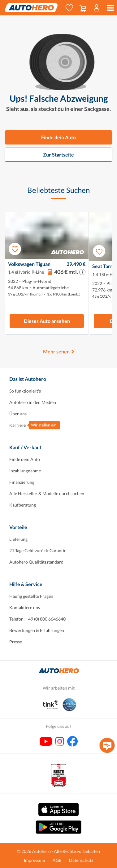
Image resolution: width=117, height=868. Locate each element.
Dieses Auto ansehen (47, 321)
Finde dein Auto (58, 137)
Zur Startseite (58, 155)
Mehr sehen (56, 351)
